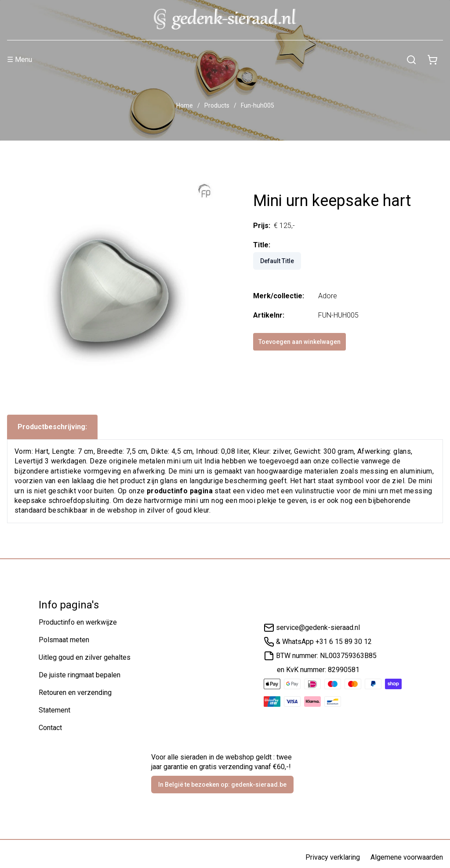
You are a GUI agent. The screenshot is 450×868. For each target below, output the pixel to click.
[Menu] (204, 60)
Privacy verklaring (333, 857)
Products (217, 105)
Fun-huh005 (258, 105)
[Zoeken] (411, 60)
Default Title (277, 261)
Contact (50, 728)
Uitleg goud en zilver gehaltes (85, 657)
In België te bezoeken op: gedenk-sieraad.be (222, 785)
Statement (54, 710)
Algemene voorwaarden (407, 857)
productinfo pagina (180, 491)
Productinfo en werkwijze (78, 622)
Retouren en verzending (75, 693)
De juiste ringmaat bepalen (80, 675)
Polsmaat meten (64, 640)
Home (185, 105)
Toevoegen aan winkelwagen (299, 342)
